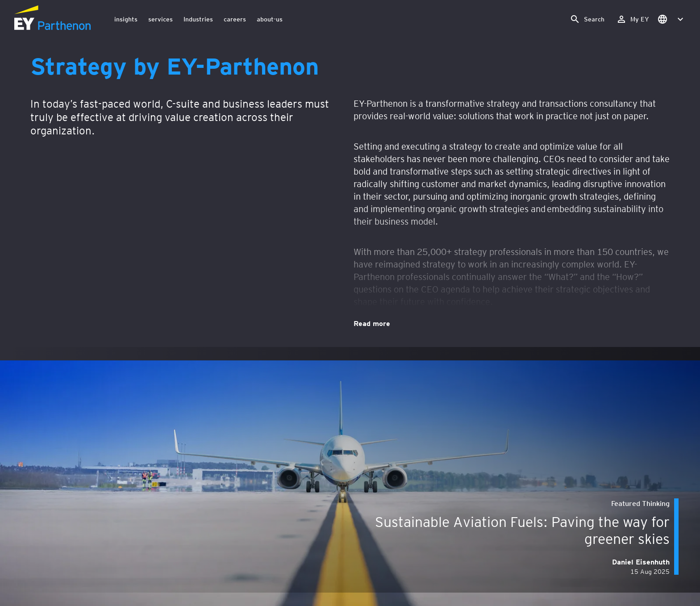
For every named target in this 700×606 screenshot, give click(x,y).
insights (126, 19)
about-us (270, 19)
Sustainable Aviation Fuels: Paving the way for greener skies (522, 530)
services (160, 19)
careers (235, 19)
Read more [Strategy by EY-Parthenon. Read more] (372, 323)
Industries (198, 19)
